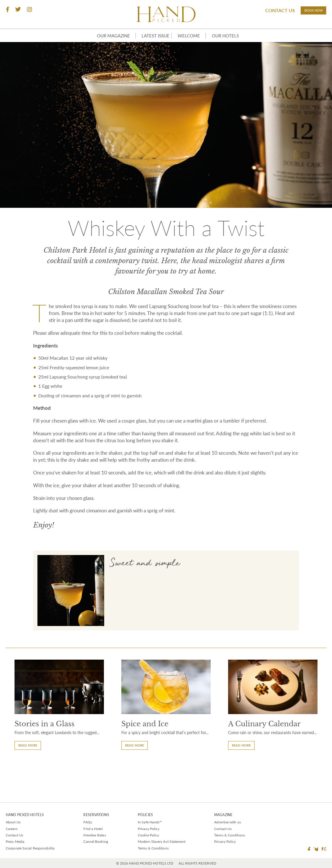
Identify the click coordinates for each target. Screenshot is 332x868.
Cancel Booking (95, 841)
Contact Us (268, 11)
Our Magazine (105, 44)
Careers (12, 829)
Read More (30, 786)
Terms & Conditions (153, 848)
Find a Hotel (93, 829)
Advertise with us (228, 822)
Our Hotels (231, 44)
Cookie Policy (148, 835)
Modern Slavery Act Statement (162, 841)
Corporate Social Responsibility (30, 848)
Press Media (15, 841)
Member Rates (94, 835)
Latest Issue (151, 44)
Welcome (191, 44)
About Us (13, 822)
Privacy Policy (149, 829)
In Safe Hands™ (150, 822)
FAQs (87, 822)
